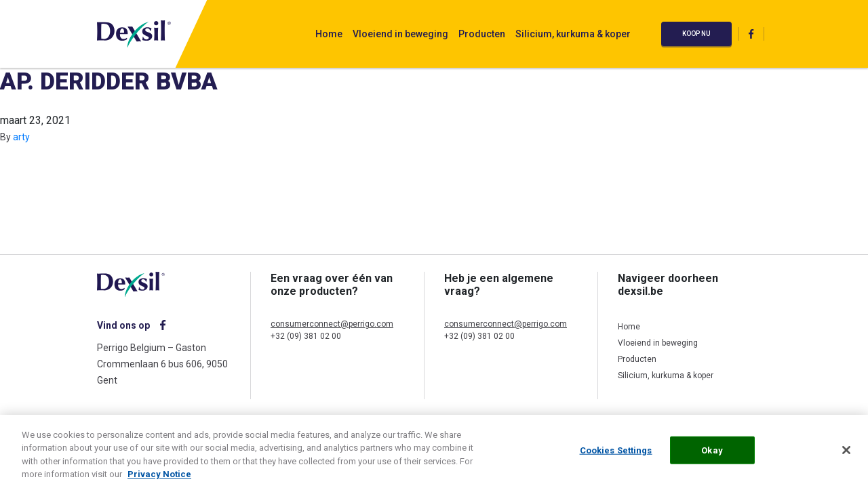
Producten (482, 34)
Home (329, 34)
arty (21, 137)
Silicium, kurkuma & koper (573, 34)
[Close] (846, 453)
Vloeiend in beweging (400, 34)
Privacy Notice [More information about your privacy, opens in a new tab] (159, 477)
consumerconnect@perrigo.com (332, 324)
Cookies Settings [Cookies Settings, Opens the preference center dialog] (616, 453)
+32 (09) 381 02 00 (306, 336)
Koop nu (696, 34)
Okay (712, 453)
